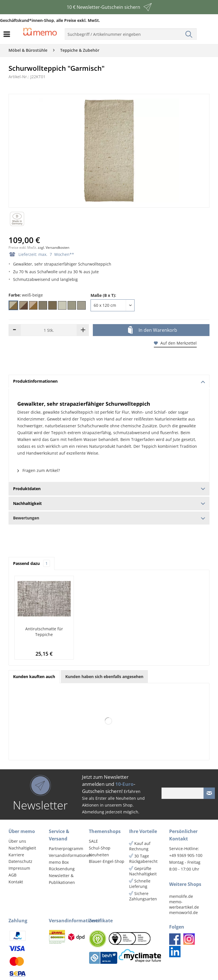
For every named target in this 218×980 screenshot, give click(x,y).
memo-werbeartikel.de (184, 904)
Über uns (17, 841)
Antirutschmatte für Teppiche (44, 632)
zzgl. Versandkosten (54, 247)
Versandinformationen (68, 855)
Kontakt (16, 882)
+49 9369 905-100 (186, 855)
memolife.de (181, 896)
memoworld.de (184, 912)
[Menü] (8, 34)
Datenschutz (20, 861)
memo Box (59, 862)
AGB (12, 875)
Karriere (16, 855)
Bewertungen (109, 518)
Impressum (19, 868)
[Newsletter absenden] (209, 793)
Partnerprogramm (66, 849)
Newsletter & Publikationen (62, 879)
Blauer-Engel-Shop (107, 861)
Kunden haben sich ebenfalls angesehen (104, 677)
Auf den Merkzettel (175, 343)
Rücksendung (62, 869)
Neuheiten (99, 855)
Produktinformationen (109, 381)
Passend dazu (32, 563)
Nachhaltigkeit (22, 848)
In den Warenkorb (153, 330)
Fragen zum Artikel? (39, 470)
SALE (93, 841)
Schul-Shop (100, 848)
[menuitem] (8, 34)
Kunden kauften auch (34, 677)
